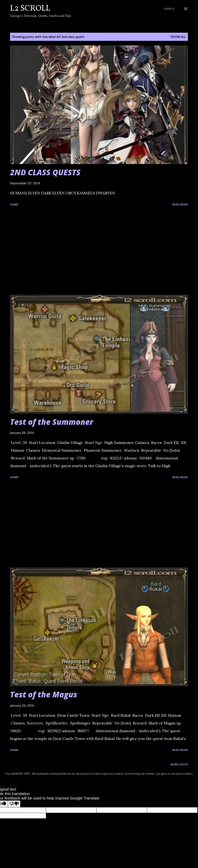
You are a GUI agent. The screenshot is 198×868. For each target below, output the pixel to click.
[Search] (169, 9)
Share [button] (14, 204)
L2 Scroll (30, 9)
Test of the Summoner (52, 422)
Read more (180, 204)
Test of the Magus (44, 694)
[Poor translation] (14, 804)
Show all (178, 37)
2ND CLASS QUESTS (45, 172)
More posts (179, 764)
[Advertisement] (99, 251)
